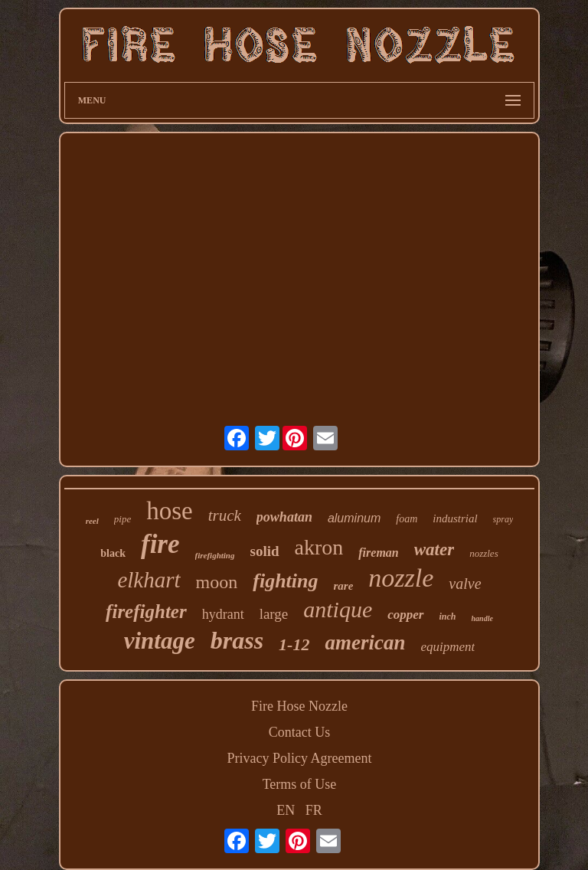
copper (405, 615)
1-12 (294, 644)
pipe (122, 519)
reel (92, 521)
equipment (448, 647)
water (434, 549)
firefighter (146, 612)
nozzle (401, 578)
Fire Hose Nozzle (299, 706)
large (274, 614)
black (113, 553)
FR (314, 810)
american (365, 643)
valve (465, 584)
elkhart (149, 580)
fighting (285, 581)
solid (264, 551)
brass (237, 640)
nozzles (484, 553)
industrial (455, 518)
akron (319, 547)
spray (503, 519)
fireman (378, 553)
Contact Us (300, 732)
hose (170, 511)
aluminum (354, 518)
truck (225, 515)
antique (338, 609)
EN (286, 810)
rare (344, 586)
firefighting (215, 555)
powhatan (284, 517)
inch (448, 617)
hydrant (223, 614)
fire (160, 544)
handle (482, 618)
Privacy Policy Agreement (300, 758)
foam (407, 519)
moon (217, 582)
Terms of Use (300, 784)
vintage (160, 641)
